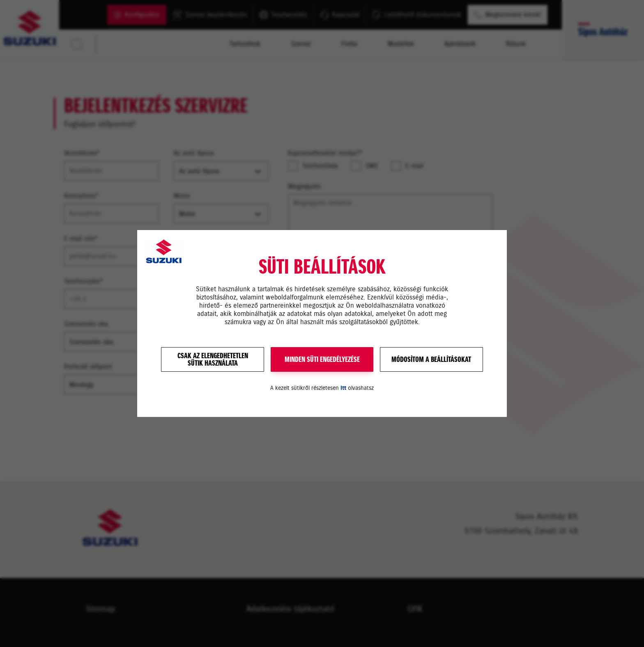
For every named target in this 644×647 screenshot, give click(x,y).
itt (343, 388)
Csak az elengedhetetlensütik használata (213, 359)
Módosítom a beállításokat (431, 359)
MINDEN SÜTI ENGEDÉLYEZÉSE (322, 359)
